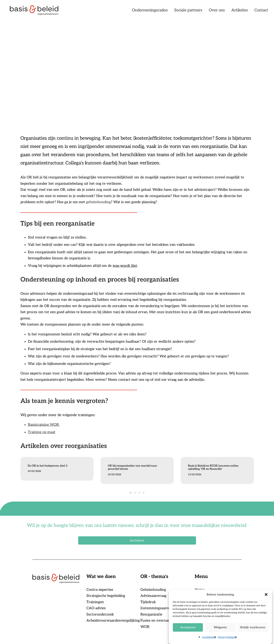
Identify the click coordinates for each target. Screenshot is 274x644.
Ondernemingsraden (150, 11)
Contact (261, 11)
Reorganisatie (151, 614)
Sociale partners (188, 11)
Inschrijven (137, 540)
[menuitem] (151, 11)
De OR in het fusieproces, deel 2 (48, 466)
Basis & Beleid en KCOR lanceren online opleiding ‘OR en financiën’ (213, 467)
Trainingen (95, 602)
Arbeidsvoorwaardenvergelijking (113, 621)
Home (199, 590)
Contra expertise (100, 590)
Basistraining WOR (44, 425)
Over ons (217, 11)
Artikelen (240, 11)
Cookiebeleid (209, 643)
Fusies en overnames (157, 621)
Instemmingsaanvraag (158, 608)
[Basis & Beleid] (35, 11)
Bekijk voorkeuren (253, 633)
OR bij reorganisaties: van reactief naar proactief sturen (132, 467)
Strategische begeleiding (106, 596)
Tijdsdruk (148, 602)
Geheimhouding (153, 590)
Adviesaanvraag (153, 596)
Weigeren (220, 633)
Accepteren (188, 633)
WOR (145, 627)
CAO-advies (96, 608)
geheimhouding (98, 202)
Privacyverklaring (227, 643)
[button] (266, 600)
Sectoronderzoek (100, 614)
